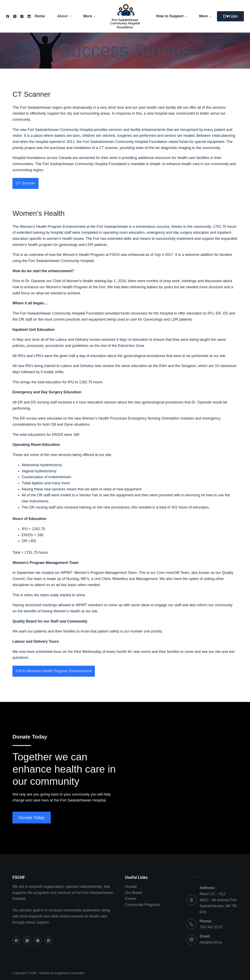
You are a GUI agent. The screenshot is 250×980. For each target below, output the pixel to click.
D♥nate (230, 16)
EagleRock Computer (70, 973)
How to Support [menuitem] (172, 16)
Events (131, 899)
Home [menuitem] (40, 16)
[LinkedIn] (29, 16)
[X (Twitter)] (15, 16)
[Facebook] (8, 16)
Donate (131, 887)
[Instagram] (22, 16)
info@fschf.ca (211, 942)
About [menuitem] (65, 16)
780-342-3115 (211, 927)
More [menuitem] (90, 16)
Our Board (133, 893)
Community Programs (143, 905)
